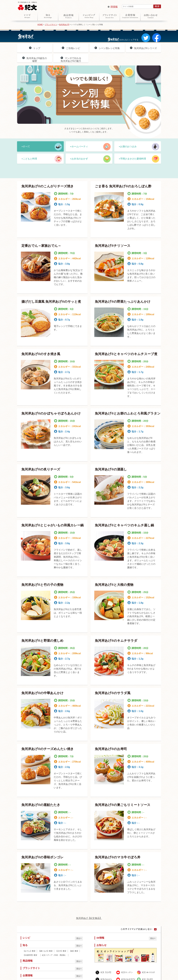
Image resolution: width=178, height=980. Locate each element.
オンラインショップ (89, 16)
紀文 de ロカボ (148, 972)
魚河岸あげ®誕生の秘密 (37, 60)
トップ (37, 48)
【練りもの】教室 (46, 951)
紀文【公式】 (106, 972)
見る (78, 938)
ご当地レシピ (73, 48)
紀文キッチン (127, 972)
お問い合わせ (151, 16)
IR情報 (114, 7)
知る (48, 16)
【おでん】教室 (29, 951)
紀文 (27, 5)
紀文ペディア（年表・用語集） (54, 955)
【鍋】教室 (74, 951)
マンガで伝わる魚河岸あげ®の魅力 (71, 60)
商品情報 (68, 16)
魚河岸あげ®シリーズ (146, 48)
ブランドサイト (110, 16)
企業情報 (130, 16)
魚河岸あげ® (64, 25)
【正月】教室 (61, 951)
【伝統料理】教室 (31, 955)
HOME (40, 25)
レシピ (27, 16)
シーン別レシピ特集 (109, 48)
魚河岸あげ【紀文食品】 (89, 918)
